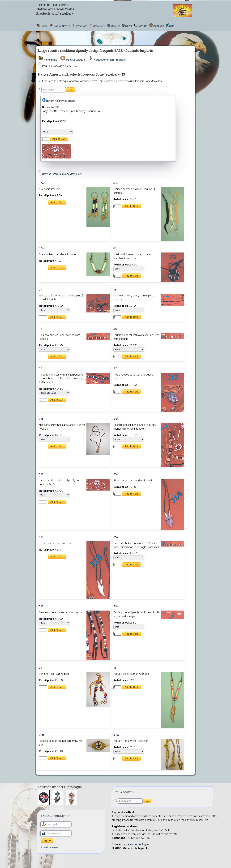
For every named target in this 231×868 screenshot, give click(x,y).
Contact (142, 26)
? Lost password (50, 847)
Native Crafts (62, 26)
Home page (50, 60)
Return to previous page (61, 101)
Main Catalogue (75, 60)
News (129, 26)
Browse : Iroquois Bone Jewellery (62, 174)
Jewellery (99, 26)
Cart (172, 26)
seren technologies (138, 844)
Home (44, 26)
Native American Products (110, 60)
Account (159, 26)
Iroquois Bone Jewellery (57, 66)
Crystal (115, 26)
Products (82, 26)
